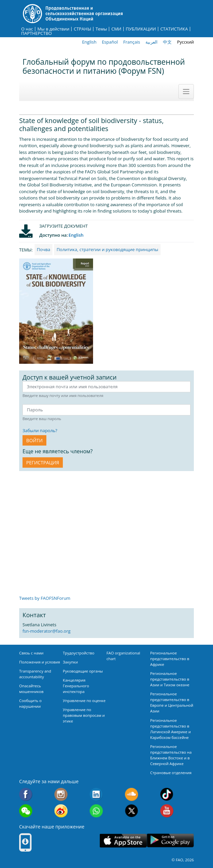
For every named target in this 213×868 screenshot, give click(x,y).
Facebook (26, 794)
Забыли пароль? (40, 430)
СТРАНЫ (82, 29)
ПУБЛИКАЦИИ (141, 29)
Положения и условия (40, 662)
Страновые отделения (171, 773)
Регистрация (43, 462)
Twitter (132, 811)
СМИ (116, 29)
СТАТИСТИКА (174, 29)
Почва (44, 249)
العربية (152, 42)
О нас (27, 29)
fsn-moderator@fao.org (47, 631)
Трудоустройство (79, 653)
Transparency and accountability (35, 674)
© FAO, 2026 (183, 860)
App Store (123, 841)
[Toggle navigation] (186, 92)
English (89, 42)
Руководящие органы (83, 671)
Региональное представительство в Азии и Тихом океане (170, 679)
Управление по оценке (84, 701)
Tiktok (167, 794)
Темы (101, 29)
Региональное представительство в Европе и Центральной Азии (172, 702)
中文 (167, 42)
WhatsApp (96, 811)
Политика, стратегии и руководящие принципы (107, 249)
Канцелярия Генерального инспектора (76, 686)
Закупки (70, 662)
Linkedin (96, 794)
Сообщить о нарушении (30, 703)
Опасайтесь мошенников (31, 689)
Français (132, 42)
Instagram (61, 794)
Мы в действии (53, 29)
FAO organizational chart (123, 656)
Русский (185, 42)
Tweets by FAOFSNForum (45, 598)
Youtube (167, 811)
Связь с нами (31, 653)
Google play (170, 841)
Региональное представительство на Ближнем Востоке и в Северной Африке (171, 755)
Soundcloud (132, 794)
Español (110, 42)
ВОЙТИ (34, 440)
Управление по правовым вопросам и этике (84, 715)
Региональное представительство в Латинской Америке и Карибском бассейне (171, 729)
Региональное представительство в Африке (170, 659)
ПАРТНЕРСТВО (36, 33)
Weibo (61, 811)
